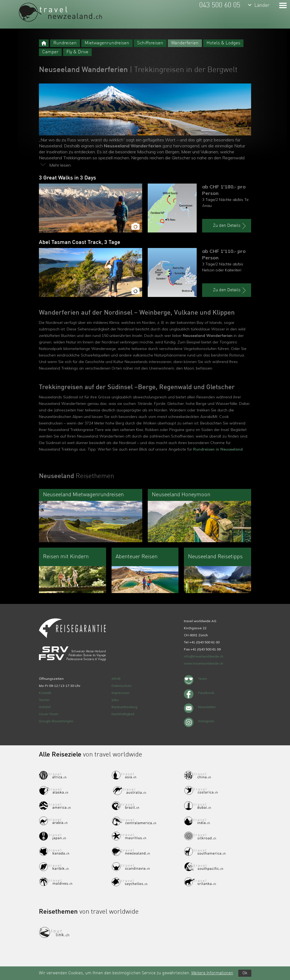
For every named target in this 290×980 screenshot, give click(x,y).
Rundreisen (65, 43)
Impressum (121, 693)
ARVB (116, 679)
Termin (44, 700)
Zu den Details (230, 226)
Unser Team (49, 714)
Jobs (115, 700)
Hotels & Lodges (223, 43)
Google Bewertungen (56, 721)
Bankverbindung (124, 707)
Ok (245, 973)
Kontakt (45, 693)
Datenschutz (122, 686)
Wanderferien (185, 43)
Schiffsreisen (150, 43)
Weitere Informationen (212, 973)
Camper (50, 52)
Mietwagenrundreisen (107, 43)
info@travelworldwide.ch (204, 656)
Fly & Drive (77, 52)
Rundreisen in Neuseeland (218, 449)
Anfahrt (45, 707)
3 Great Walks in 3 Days (67, 178)
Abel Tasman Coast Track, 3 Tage (80, 243)
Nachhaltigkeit (123, 714)
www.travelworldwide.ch (203, 663)
